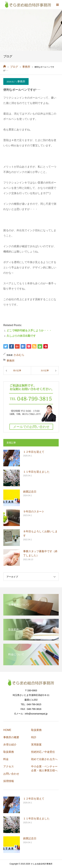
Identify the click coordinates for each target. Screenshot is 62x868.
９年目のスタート (34, 511)
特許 (34, 737)
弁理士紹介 (10, 745)
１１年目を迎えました (36, 472)
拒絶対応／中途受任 (43, 752)
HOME (7, 730)
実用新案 (36, 745)
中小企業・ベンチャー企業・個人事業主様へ (44, 768)
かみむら (19, 355)
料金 (6, 759)
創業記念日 (30, 492)
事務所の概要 (11, 737)
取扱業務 (9, 752)
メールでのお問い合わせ (31, 427)
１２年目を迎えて (34, 452)
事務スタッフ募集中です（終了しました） (40, 553)
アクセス (9, 766)
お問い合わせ (11, 774)
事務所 (21, 81)
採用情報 (9, 781)
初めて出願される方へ (44, 759)
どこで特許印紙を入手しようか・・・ (29, 330)
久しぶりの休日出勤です (21, 336)
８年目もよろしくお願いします (40, 534)
